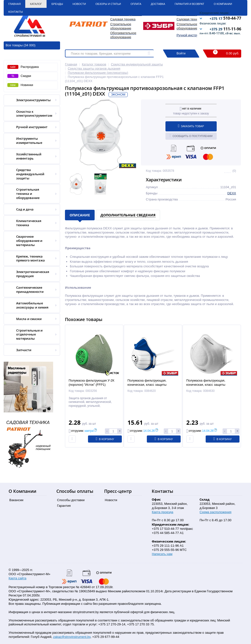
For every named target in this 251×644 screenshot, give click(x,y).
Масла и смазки (30, 319)
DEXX (232, 193)
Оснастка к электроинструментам (30, 114)
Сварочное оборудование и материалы (30, 241)
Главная (14, 4)
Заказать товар (191, 126)
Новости (79, 4)
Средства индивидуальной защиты (30, 174)
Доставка (158, 4)
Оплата (136, 4)
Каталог (36, 4)
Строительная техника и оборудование (30, 194)
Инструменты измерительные (30, 141)
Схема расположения (215, 512)
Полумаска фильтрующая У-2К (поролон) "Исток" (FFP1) (91, 383)
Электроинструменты (30, 100)
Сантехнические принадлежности (30, 290)
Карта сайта (17, 578)
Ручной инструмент (191, 35)
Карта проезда (162, 512)
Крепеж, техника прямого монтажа (30, 259)
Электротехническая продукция (30, 274)
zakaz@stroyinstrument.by (72, 637)
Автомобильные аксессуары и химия (30, 305)
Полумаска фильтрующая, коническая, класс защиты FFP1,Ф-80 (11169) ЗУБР (206, 385)
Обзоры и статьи (108, 4)
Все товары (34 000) (21, 45)
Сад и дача (30, 209)
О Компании (223, 4)
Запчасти (30, 350)
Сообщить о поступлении (191, 136)
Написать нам (162, 554)
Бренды (57, 4)
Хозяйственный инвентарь (30, 156)
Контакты (16, 12)
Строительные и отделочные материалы (30, 335)
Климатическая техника (30, 223)
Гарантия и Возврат (189, 4)
